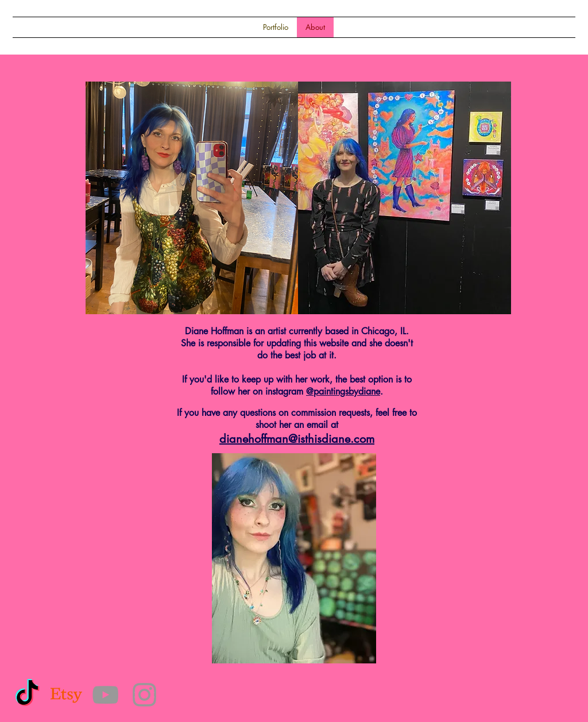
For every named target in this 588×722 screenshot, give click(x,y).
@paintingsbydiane (343, 391)
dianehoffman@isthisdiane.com (297, 439)
